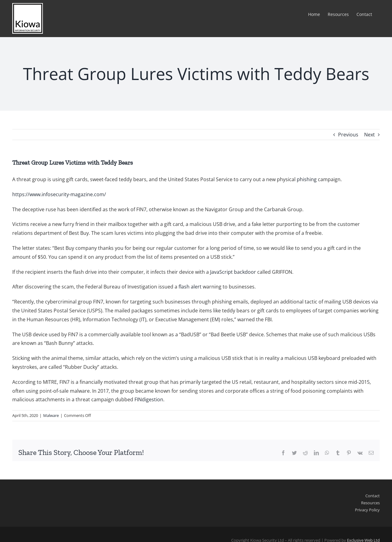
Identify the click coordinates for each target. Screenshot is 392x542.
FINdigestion (149, 399)
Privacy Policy (367, 510)
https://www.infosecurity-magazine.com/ (59, 194)
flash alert (190, 287)
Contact (373, 496)
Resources (370, 503)
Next (369, 135)
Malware (51, 415)
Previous (348, 135)
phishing (307, 179)
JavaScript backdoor (233, 272)
